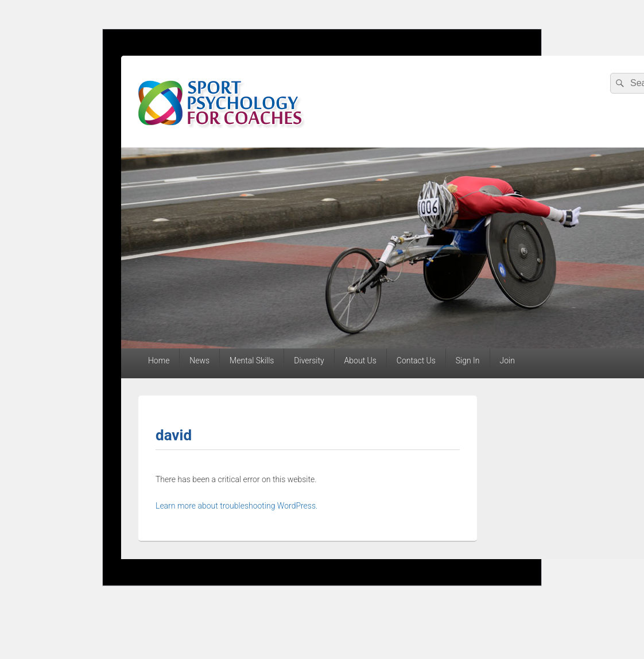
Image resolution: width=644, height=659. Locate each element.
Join (507, 360)
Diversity (309, 360)
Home (159, 360)
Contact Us (416, 360)
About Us (360, 360)
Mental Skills (252, 360)
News (199, 360)
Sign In (468, 360)
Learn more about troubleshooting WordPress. (236, 506)
